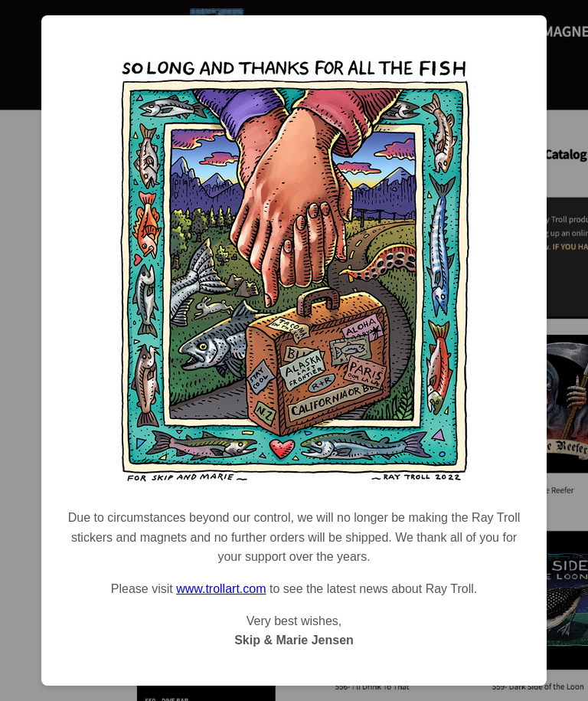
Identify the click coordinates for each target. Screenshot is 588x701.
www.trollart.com (221, 589)
